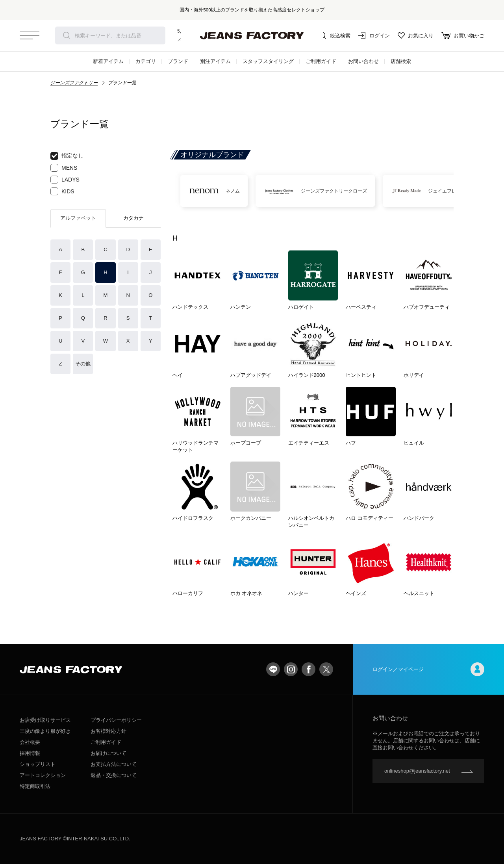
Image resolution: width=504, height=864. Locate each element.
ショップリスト (38, 764)
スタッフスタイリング (268, 61)
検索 (67, 35)
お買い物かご (463, 35)
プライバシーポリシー (116, 720)
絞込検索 (335, 35)
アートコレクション (43, 775)
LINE (273, 669)
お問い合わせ (363, 61)
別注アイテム (215, 61)
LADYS (65, 180)
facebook (309, 669)
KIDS (62, 191)
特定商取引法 (35, 786)
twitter (326, 669)
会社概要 (30, 742)
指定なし (67, 156)
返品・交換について (114, 775)
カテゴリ (146, 61)
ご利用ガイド (321, 61)
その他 (83, 364)
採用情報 (30, 753)
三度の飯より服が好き (45, 731)
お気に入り (416, 35)
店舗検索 (401, 61)
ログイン (374, 35)
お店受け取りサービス (45, 720)
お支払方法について (114, 764)
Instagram (291, 669)
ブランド (178, 61)
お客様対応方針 (108, 731)
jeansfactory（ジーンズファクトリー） (252, 35)
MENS (64, 168)
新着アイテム (108, 61)
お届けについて (108, 753)
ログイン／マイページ (428, 669)
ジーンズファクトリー (74, 83)
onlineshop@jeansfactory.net (417, 771)
